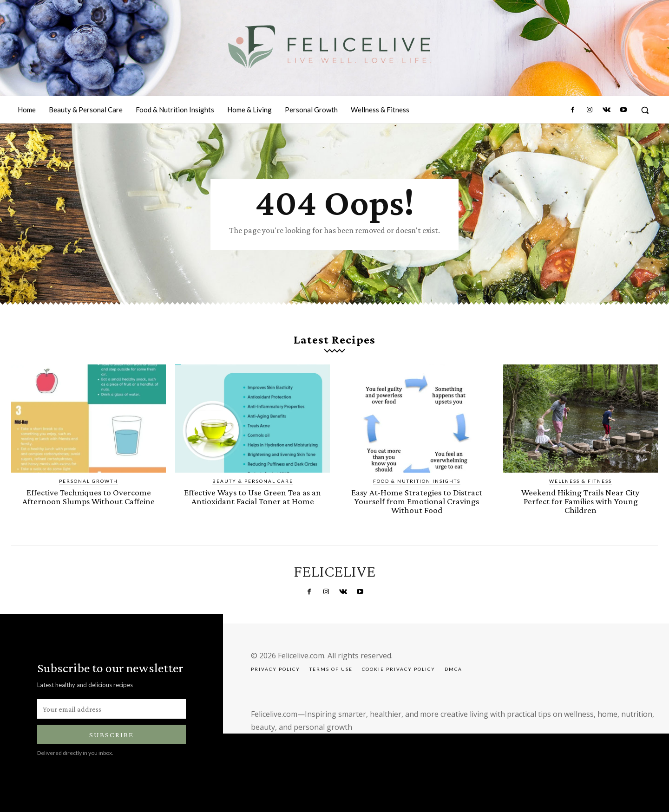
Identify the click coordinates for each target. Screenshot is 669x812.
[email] (111, 709)
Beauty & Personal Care (253, 481)
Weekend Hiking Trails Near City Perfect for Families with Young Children (580, 501)
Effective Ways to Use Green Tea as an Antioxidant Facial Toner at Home (253, 497)
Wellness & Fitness (580, 481)
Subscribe (111, 735)
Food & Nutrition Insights (417, 481)
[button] (645, 110)
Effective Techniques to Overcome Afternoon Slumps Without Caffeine (89, 497)
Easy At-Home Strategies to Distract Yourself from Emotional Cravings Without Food (417, 501)
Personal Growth (89, 481)
